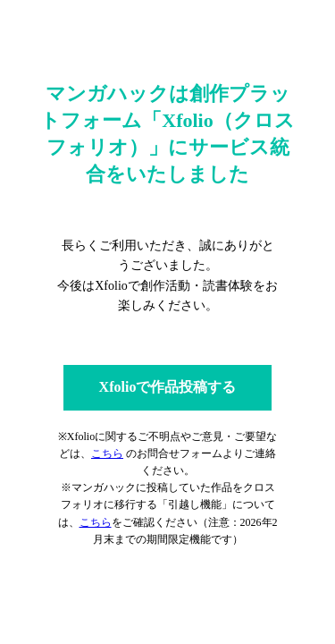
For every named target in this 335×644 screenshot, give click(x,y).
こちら (107, 453)
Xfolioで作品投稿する (168, 387)
